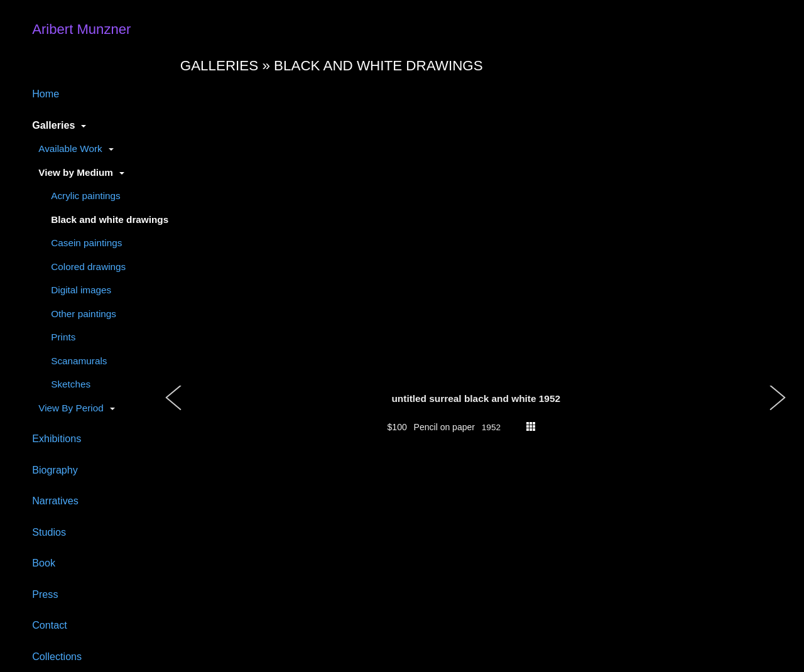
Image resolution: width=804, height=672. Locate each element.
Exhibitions (57, 438)
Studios (49, 532)
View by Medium (76, 172)
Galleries (53, 125)
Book (44, 563)
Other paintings (84, 314)
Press (45, 594)
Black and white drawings (110, 219)
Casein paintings (86, 243)
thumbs (531, 426)
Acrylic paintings (86, 196)
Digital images (81, 290)
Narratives (55, 501)
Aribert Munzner (81, 29)
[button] (174, 411)
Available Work (70, 149)
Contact (50, 625)
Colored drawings (88, 267)
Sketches (71, 384)
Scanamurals (79, 361)
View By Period (71, 408)
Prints (63, 337)
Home (46, 94)
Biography (55, 470)
